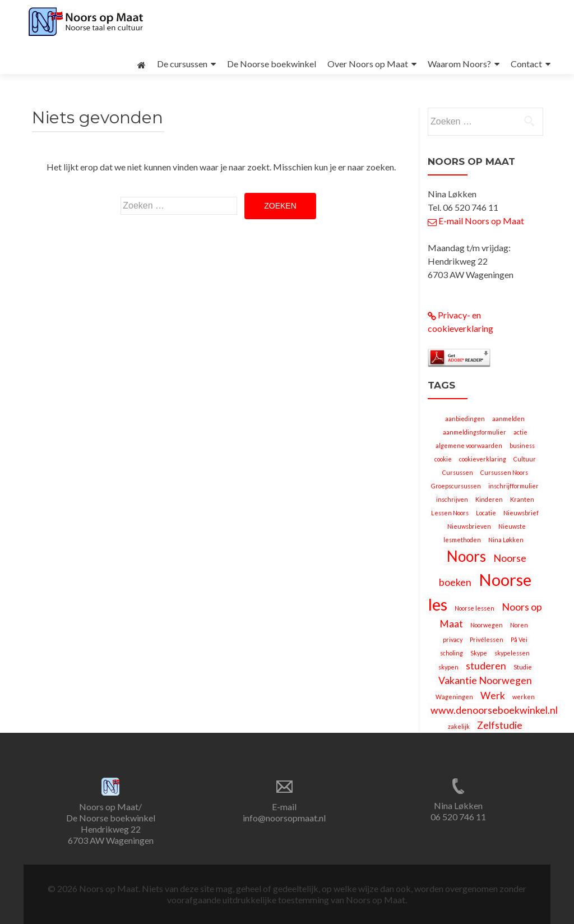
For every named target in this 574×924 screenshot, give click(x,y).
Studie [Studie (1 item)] (523, 667)
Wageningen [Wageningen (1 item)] (454, 697)
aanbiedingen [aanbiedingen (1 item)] (465, 419)
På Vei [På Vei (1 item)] (519, 639)
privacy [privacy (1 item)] (453, 639)
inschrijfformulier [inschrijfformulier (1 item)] (513, 486)
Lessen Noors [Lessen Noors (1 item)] (450, 513)
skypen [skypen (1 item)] (448, 667)
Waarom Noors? (459, 64)
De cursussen (182, 64)
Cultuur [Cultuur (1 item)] (525, 459)
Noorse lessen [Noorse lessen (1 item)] (475, 608)
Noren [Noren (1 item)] (519, 625)
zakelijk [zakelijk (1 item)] (459, 726)
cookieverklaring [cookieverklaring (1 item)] (483, 459)
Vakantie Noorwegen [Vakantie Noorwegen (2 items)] (485, 680)
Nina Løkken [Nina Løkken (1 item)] (506, 540)
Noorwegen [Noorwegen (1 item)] (487, 625)
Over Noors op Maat (368, 64)
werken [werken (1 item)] (524, 697)
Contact (526, 64)
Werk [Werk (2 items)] (493, 696)
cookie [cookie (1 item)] (443, 459)
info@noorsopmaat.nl (284, 818)
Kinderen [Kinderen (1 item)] (489, 499)
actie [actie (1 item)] (520, 432)
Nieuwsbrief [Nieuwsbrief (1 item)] (521, 513)
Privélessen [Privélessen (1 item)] (487, 639)
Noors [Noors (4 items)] (466, 556)
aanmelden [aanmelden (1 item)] (508, 419)
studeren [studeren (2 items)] (486, 666)
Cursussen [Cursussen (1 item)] (458, 472)
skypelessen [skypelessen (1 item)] (512, 653)
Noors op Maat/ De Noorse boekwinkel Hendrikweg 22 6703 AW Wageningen (111, 823)
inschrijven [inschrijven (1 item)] (452, 499)
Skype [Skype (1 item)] (479, 653)
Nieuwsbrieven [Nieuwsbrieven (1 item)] (469, 526)
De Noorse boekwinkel (272, 64)
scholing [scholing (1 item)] (452, 653)
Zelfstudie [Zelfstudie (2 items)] (500, 725)
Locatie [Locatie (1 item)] (486, 513)
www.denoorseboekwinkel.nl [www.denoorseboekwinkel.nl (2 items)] (494, 710)
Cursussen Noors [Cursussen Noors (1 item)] (504, 472)
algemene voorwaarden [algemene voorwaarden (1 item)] (469, 445)
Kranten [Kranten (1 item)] (522, 499)
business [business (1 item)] (522, 445)
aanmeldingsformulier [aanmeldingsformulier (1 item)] (475, 432)
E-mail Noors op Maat (476, 221)
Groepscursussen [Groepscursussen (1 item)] (456, 486)
